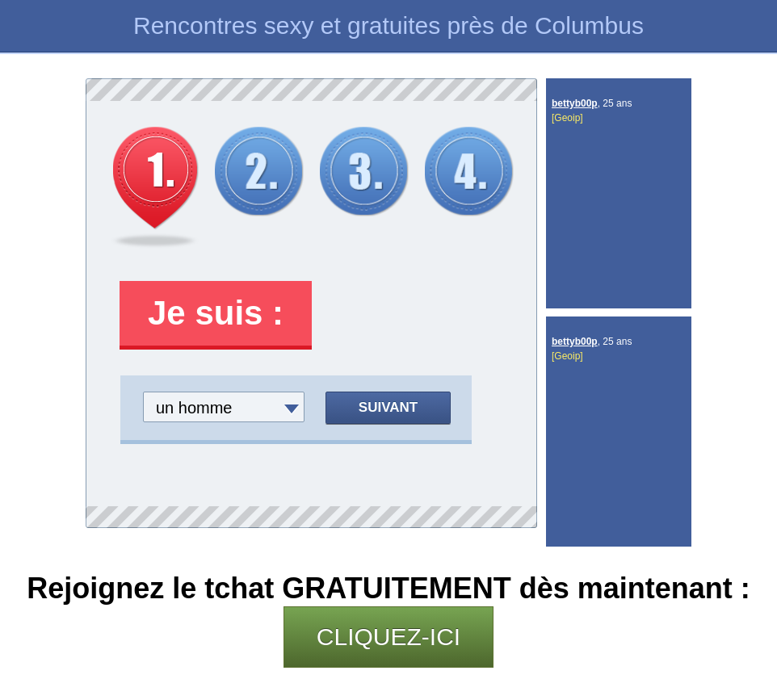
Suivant (388, 407)
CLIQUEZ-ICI (388, 637)
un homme (194, 408)
